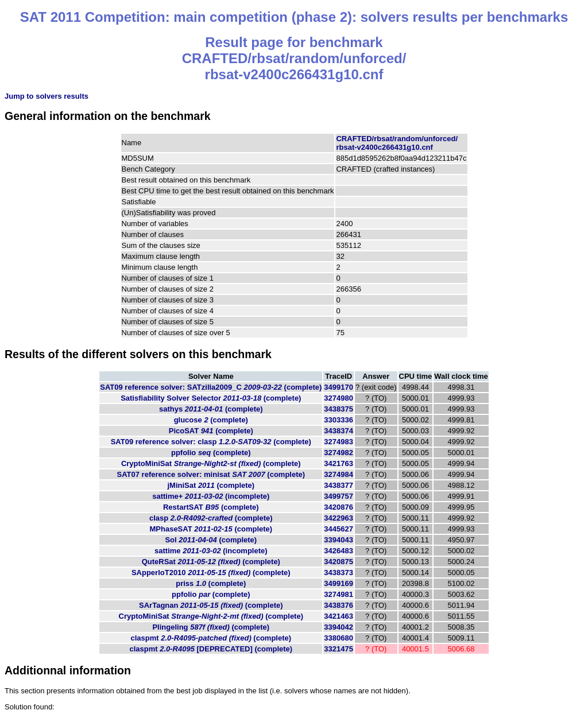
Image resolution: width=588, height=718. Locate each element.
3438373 (339, 573)
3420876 (339, 507)
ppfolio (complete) (211, 453)
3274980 (339, 398)
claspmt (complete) (211, 638)
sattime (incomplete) (211, 551)
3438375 (339, 409)
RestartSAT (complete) (211, 507)
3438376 (339, 605)
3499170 (339, 387)
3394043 (339, 540)
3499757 (339, 496)
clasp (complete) (211, 518)
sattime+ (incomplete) (211, 496)
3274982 (339, 453)
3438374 (339, 431)
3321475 (339, 649)
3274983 (339, 442)
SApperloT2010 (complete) (211, 573)
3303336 (339, 420)
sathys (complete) (211, 409)
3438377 (339, 485)
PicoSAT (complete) (211, 431)
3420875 (339, 562)
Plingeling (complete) (211, 627)
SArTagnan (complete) (211, 605)
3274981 (339, 594)
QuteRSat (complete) (211, 562)
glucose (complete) (211, 420)
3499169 (339, 583)
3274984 (339, 474)
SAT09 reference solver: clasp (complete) (211, 442)
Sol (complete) (211, 540)
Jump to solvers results (47, 96)
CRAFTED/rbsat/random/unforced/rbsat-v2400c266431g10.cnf (397, 143)
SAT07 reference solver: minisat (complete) (211, 474)
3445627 (339, 529)
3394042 (339, 627)
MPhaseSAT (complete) (211, 529)
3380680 (339, 638)
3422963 (339, 518)
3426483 (339, 551)
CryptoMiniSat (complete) (211, 463)
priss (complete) (211, 583)
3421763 (339, 463)
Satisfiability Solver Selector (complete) (211, 398)
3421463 (339, 616)
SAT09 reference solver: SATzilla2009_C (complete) (211, 387)
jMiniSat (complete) (211, 485)
